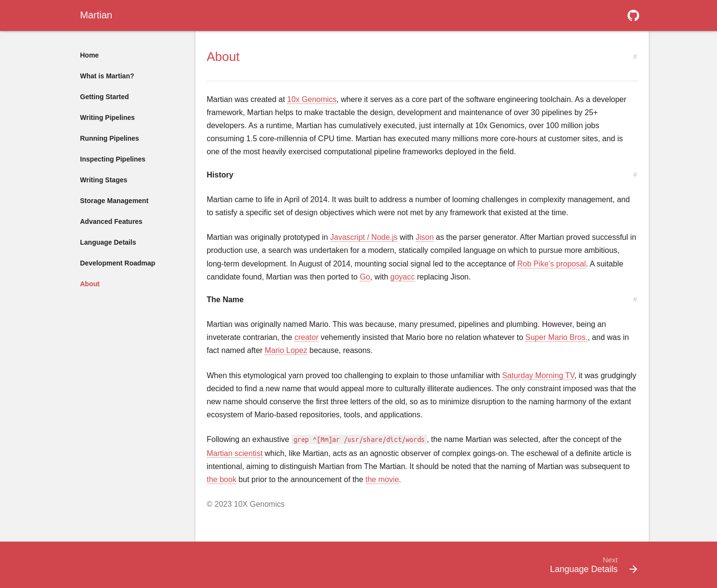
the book (222, 479)
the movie (382, 479)
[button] (633, 15)
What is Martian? (107, 76)
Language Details (108, 242)
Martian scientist (235, 453)
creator (307, 337)
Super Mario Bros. (557, 337)
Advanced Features (111, 221)
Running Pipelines (110, 138)
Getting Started (105, 97)
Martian (96, 15)
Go (365, 277)
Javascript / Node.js (364, 237)
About (90, 284)
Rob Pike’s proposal (552, 264)
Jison (425, 237)
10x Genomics (312, 99)
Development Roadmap (118, 263)
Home (90, 55)
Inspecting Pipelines (113, 159)
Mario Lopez (286, 350)
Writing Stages (104, 180)
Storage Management (115, 201)
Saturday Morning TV (538, 375)
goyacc (402, 277)
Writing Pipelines (108, 118)
